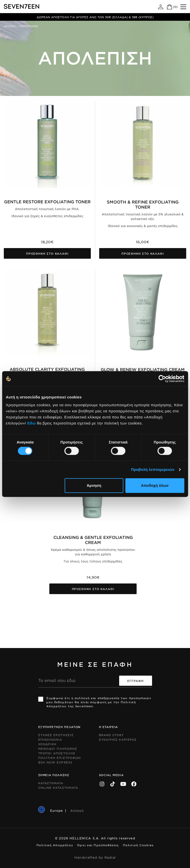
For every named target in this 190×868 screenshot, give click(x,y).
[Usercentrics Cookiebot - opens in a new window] (162, 379)
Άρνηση (94, 485)
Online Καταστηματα (58, 788)
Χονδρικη (47, 744)
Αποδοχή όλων (155, 485)
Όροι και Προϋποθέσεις (98, 845)
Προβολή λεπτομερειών (153, 469)
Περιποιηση (29, 26)
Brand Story (111, 735)
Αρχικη (10, 26)
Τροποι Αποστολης (57, 753)
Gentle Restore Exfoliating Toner (47, 201)
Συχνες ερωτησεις (56, 735)
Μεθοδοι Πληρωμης (58, 749)
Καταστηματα (51, 783)
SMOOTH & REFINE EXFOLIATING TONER (143, 204)
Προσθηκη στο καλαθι (47, 253)
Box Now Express (55, 762)
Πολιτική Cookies (138, 845)
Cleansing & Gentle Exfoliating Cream (93, 540)
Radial (110, 857)
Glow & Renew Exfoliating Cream (143, 369)
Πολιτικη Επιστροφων (60, 758)
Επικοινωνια (50, 739)
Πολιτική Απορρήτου (55, 845)
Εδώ (31, 423)
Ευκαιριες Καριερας (118, 739)
